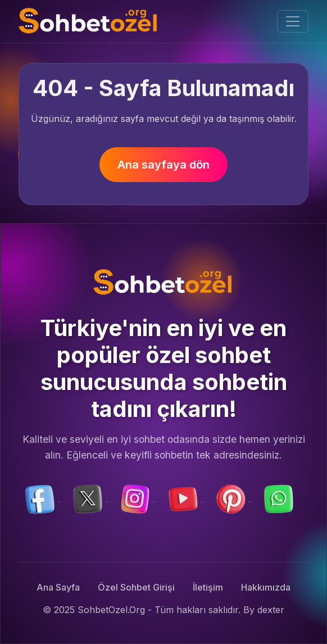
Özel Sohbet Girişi (136, 587)
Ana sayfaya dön (163, 165)
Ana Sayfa (58, 587)
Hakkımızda (266, 587)
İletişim (208, 587)
